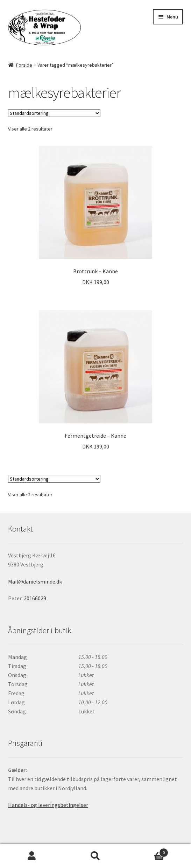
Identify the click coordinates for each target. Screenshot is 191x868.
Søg (95, 856)
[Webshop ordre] (54, 113)
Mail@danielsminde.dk (35, 581)
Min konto (32, 856)
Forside (24, 65)
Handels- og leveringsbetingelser (48, 805)
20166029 (35, 598)
